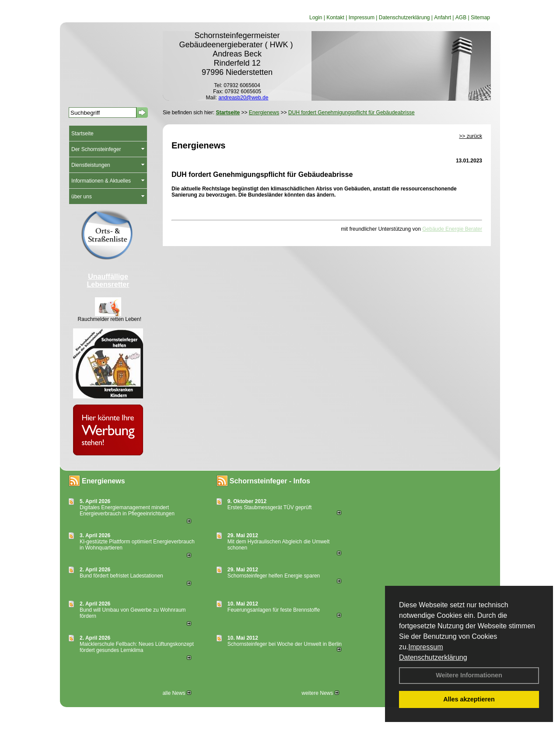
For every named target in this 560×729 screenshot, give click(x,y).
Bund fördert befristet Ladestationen (121, 576)
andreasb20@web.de (243, 98)
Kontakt (335, 18)
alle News (177, 693)
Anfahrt (443, 18)
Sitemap (480, 18)
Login (316, 18)
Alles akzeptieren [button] (469, 699)
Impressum (425, 647)
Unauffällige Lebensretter (108, 280)
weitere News (320, 693)
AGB (461, 18)
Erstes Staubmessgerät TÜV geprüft (270, 507)
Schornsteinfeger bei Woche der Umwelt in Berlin (285, 644)
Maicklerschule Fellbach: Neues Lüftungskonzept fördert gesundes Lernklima (137, 647)
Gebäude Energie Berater (452, 229)
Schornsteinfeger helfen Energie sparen (274, 576)
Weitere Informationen (469, 675)
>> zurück (471, 136)
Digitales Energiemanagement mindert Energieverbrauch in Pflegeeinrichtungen (127, 511)
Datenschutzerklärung (433, 657)
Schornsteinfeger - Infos (270, 481)
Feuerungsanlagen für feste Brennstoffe (274, 610)
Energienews (103, 481)
